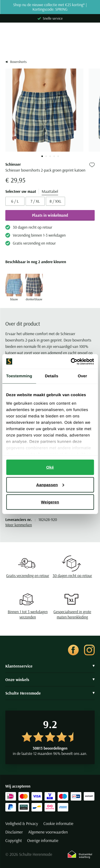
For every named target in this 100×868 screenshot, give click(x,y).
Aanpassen (50, 484)
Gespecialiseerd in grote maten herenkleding (72, 614)
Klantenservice (50, 666)
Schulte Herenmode (50, 693)
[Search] (50, 46)
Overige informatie (43, 841)
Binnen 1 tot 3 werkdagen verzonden (28, 614)
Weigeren (50, 502)
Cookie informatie (58, 824)
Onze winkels (50, 679)
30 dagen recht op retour (72, 576)
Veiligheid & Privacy (22, 824)
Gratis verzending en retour (28, 576)
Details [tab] (51, 376)
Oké (50, 467)
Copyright (14, 841)
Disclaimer (14, 832)
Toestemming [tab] (19, 376)
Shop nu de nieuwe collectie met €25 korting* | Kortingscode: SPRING (50, 7)
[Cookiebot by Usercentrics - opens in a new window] (71, 361)
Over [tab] (83, 376)
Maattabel (50, 191)
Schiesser (13, 164)
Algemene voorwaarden (48, 832)
